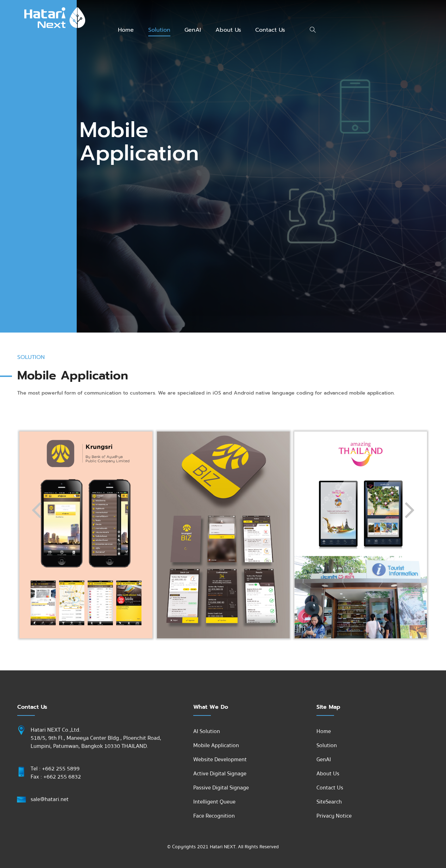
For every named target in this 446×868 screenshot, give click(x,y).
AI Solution (207, 731)
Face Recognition (214, 816)
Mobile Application (216, 745)
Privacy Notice (334, 816)
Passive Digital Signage (221, 788)
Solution (159, 30)
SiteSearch (329, 802)
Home (126, 30)
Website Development (220, 759)
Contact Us (270, 30)
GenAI (193, 30)
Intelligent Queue (214, 802)
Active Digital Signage (220, 774)
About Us (228, 30)
